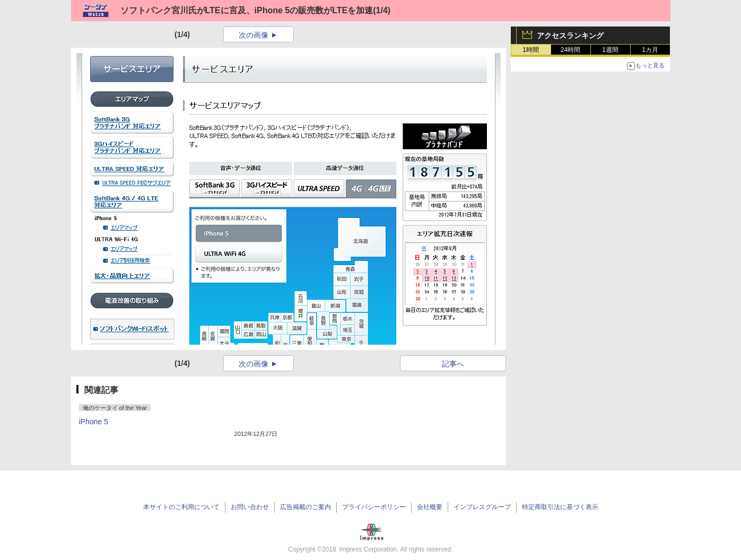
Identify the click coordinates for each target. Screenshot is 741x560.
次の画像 (254, 35)
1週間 (610, 50)
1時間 (531, 50)
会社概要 (430, 507)
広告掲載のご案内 (306, 507)
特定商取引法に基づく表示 (560, 507)
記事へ (453, 364)
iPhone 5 (94, 422)
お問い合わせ (250, 507)
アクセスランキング (570, 36)
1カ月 (650, 50)
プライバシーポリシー (374, 507)
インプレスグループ (482, 507)
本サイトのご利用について (181, 507)
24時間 (570, 50)
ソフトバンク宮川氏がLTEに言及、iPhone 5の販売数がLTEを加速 (247, 10)
